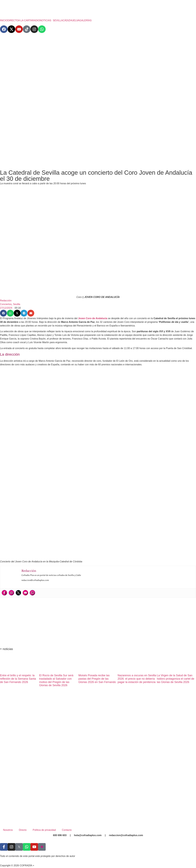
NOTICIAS (45, 21)
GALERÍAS (86, 21)
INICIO (4, 21)
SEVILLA (58, 21)
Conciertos (6, 304)
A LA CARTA (25, 21)
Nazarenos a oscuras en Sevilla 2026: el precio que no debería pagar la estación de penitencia (137, 679)
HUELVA (75, 21)
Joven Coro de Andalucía (93, 318)
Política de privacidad (44, 830)
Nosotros (8, 830)
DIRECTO (13, 21)
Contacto (67, 830)
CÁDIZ (66, 21)
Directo (23, 830)
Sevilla (17, 304)
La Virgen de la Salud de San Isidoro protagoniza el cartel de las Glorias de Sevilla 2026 (175, 679)
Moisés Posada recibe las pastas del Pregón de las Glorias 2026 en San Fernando (97, 679)
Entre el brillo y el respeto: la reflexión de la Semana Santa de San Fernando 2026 (18, 679)
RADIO (36, 21)
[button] (46, 21)
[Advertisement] (98, 143)
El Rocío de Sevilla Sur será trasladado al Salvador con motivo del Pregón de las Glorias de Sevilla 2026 (56, 680)
